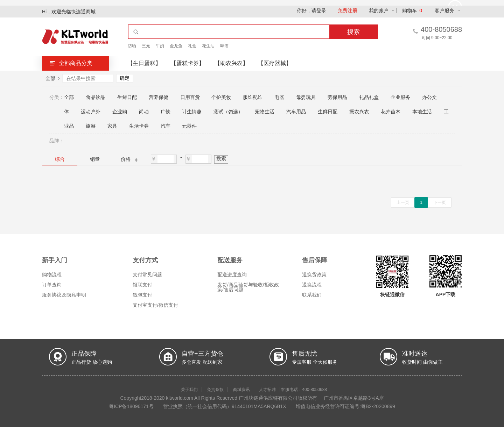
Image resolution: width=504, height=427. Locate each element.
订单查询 (52, 285)
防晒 (132, 46)
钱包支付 (142, 295)
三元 (146, 46)
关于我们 (189, 390)
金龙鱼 (176, 46)
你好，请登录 (311, 10)
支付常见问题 (147, 275)
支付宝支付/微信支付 (155, 305)
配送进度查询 (232, 275)
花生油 (208, 46)
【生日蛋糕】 (144, 63)
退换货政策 (314, 275)
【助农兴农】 (231, 63)
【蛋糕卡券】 (188, 63)
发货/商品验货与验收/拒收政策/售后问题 (248, 287)
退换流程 (312, 285)
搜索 (221, 158)
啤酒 (224, 46)
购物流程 (52, 275)
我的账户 (379, 10)
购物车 (412, 10)
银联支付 (142, 285)
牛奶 (160, 46)
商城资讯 (241, 390)
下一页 (440, 202)
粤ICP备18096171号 (131, 406)
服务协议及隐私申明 (64, 295)
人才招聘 (267, 390)
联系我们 (312, 295)
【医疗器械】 (275, 63)
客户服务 (444, 10)
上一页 (403, 202)
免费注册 (348, 10)
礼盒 (192, 46)
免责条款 (215, 390)
